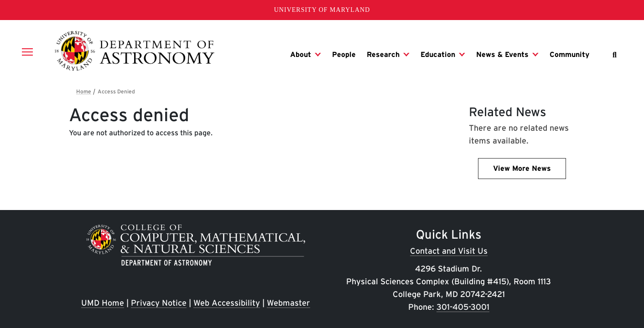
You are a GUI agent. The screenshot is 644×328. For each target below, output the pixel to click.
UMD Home (103, 303)
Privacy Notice (159, 303)
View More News (522, 168)
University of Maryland (322, 10)
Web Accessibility (227, 303)
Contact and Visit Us (449, 251)
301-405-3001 (463, 307)
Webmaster (288, 303)
